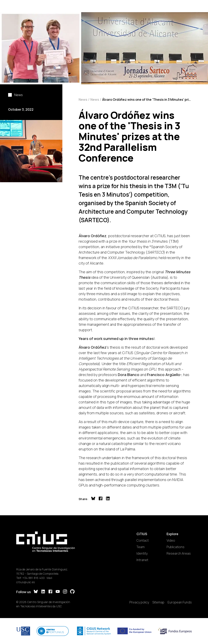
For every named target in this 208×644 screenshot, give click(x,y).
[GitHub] (72, 592)
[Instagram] (65, 592)
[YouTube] (58, 592)
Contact (143, 540)
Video (171, 540)
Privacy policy (139, 602)
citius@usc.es (25, 582)
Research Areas (179, 553)
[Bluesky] (36, 592)
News (83, 100)
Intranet (142, 560)
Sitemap (158, 602)
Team (141, 547)
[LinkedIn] (43, 592)
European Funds (180, 602)
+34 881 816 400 (34, 578)
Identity (142, 553)
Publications (175, 547)
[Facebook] (50, 592)
